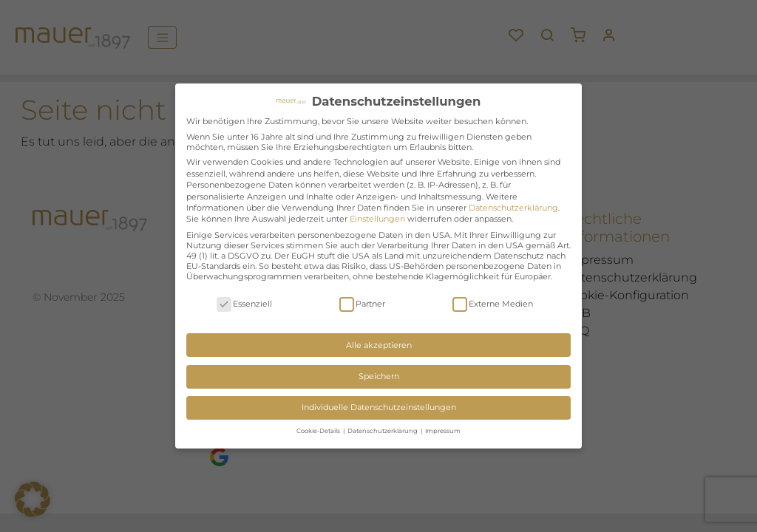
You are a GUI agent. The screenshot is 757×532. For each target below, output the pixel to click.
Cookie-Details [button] (319, 431)
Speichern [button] (379, 376)
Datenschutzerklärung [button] (383, 431)
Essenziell (244, 304)
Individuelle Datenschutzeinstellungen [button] (379, 407)
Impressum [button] (443, 431)
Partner (362, 304)
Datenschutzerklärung (513, 208)
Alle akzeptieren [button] (379, 345)
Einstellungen (377, 219)
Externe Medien (493, 304)
